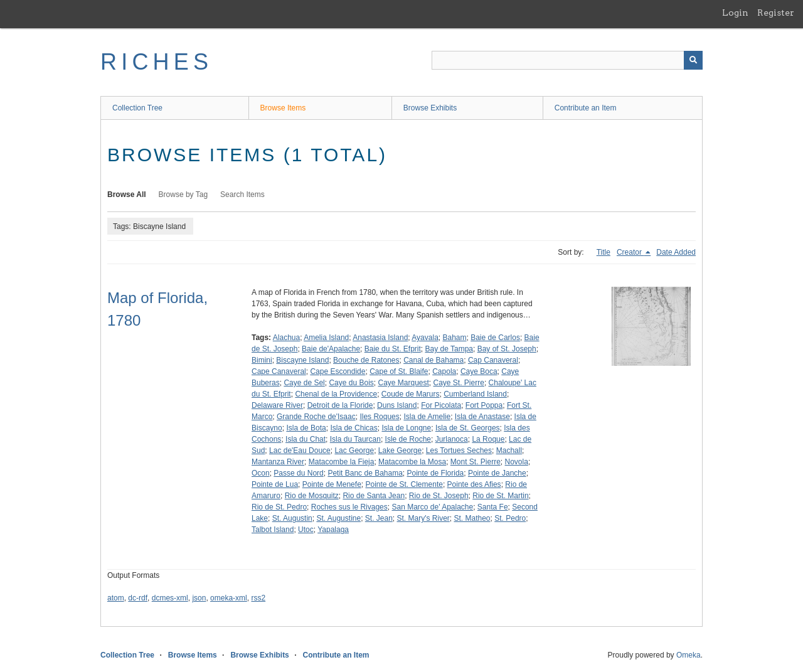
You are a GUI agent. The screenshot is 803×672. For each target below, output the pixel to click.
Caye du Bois (351, 383)
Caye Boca (479, 371)
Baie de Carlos (495, 338)
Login (735, 13)
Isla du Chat (306, 439)
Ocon (261, 473)
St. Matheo (472, 518)
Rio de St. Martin (500, 496)
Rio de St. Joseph (439, 496)
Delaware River (277, 405)
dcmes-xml (170, 598)
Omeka (689, 655)
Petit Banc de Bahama (365, 473)
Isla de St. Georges (468, 428)
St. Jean (379, 518)
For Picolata (441, 405)
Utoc (306, 530)
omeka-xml (229, 598)
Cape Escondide (338, 371)
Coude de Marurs (411, 394)
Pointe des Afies (474, 484)
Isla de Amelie (427, 417)
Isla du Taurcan (355, 439)
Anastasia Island (380, 338)
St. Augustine (338, 518)
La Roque (488, 439)
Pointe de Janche (497, 473)
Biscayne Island (302, 360)
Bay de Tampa (449, 349)
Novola (517, 462)
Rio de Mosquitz (312, 496)
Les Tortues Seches (459, 451)
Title (604, 252)
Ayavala (425, 338)
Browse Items (283, 108)
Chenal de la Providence (336, 394)
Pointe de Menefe (332, 484)
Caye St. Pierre (459, 383)
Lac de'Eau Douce (300, 451)
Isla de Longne (406, 428)
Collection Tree (137, 108)
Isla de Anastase (482, 417)
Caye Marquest (403, 383)
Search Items (242, 195)
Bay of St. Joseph (507, 349)
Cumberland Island (475, 394)
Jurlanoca (452, 439)
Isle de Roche (408, 439)
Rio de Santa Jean (374, 496)
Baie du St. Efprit (393, 349)
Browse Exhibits (430, 108)
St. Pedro (510, 518)
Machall (509, 451)
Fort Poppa (484, 405)
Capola (444, 371)
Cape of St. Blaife (399, 371)
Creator (630, 252)
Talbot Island (273, 530)
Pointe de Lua (275, 484)
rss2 (258, 598)
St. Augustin (292, 518)
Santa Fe (493, 507)
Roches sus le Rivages (349, 507)
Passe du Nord (298, 473)
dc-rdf (138, 598)
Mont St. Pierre (476, 462)
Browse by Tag (183, 195)
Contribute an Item (586, 108)
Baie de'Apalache (331, 349)
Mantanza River (278, 462)
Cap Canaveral (493, 360)
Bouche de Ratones (366, 360)
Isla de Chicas (354, 428)
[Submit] (693, 60)
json (199, 598)
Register (776, 13)
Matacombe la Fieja (342, 462)
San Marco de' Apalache (432, 507)
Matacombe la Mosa (412, 462)
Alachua (286, 338)
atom (116, 598)
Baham (454, 338)
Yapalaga (333, 530)
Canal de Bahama (433, 360)
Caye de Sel (304, 383)
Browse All (127, 195)
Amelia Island (326, 338)
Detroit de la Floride (340, 405)
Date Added (676, 252)
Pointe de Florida (436, 473)
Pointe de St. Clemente (404, 484)
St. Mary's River (423, 518)
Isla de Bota (306, 428)
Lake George (400, 451)
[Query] (567, 60)
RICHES (157, 62)
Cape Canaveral (279, 371)
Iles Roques (379, 417)
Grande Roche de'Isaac (316, 417)
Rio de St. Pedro (279, 507)
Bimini (262, 360)
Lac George (354, 451)
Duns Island (397, 405)
